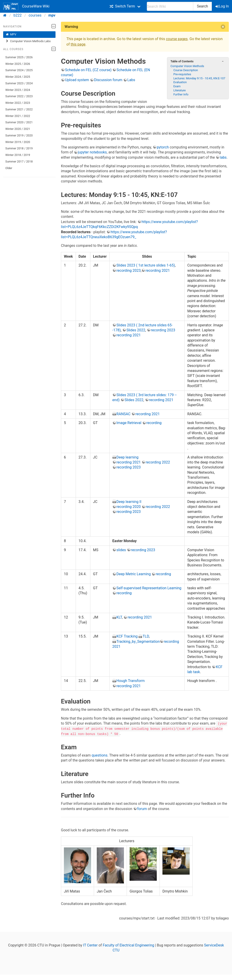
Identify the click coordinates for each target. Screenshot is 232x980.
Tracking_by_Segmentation (138, 642)
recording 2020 (129, 507)
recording (154, 423)
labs (223, 157)
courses (35, 15)
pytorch (163, 147)
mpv (52, 15)
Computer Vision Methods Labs (28, 41)
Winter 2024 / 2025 (18, 77)
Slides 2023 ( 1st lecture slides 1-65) (146, 265)
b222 (18, 15)
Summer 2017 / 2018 (19, 161)
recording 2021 (158, 270)
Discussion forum (108, 80)
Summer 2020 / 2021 (19, 122)
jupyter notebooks (92, 152)
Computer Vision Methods (187, 66)
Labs (131, 80)
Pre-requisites (182, 74)
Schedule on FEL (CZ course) (88, 70)
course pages (177, 39)
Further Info (181, 94)
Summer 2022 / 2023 (19, 96)
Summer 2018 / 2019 (19, 148)
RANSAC (123, 414)
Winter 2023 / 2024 (18, 90)
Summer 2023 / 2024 (19, 83)
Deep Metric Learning (134, 574)
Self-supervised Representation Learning (149, 588)
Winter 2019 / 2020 (18, 142)
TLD (146, 636)
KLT (119, 617)
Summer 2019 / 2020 (19, 135)
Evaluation (180, 82)
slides (121, 550)
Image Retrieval (129, 423)
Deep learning (127, 457)
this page (78, 44)
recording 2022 (158, 462)
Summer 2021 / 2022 (19, 109)
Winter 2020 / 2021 (18, 129)
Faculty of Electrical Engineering (129, 945)
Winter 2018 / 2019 (18, 155)
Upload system (77, 80)
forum (142, 809)
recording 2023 (129, 270)
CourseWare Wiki (26, 6)
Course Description (186, 70)
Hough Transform (131, 681)
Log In (222, 6)
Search (202, 6)
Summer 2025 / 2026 (19, 57)
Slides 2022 (136, 330)
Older (9, 168)
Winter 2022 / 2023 (18, 103)
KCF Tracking (127, 636)
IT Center (90, 945)
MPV (11, 34)
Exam (177, 86)
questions (99, 755)
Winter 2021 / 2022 (18, 116)
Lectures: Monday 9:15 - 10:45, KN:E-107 (199, 78)
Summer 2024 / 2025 (19, 70)
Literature (179, 90)
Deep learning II (129, 502)
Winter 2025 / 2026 (18, 64)
